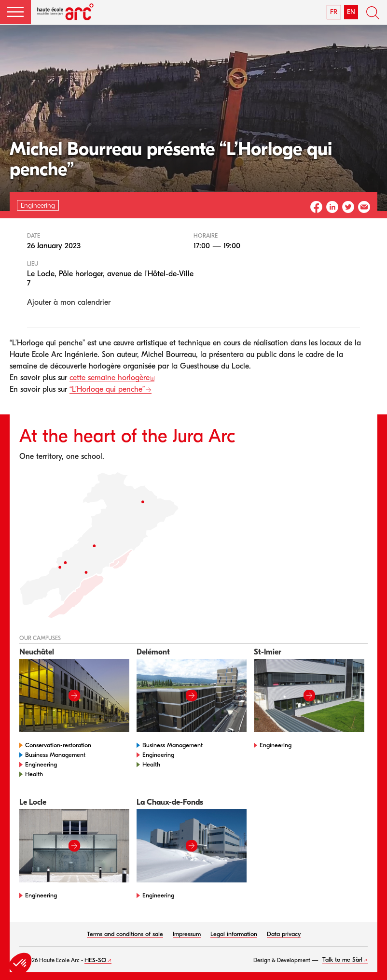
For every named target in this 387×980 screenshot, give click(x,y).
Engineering (41, 764)
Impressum (187, 934)
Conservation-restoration (58, 745)
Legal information (234, 934)
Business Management (55, 755)
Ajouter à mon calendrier (69, 302)
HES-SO (95, 960)
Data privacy (284, 934)
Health (34, 774)
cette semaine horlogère (110, 378)
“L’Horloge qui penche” (107, 389)
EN (351, 12)
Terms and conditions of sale (125, 934)
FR (334, 12)
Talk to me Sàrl (342, 959)
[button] (15, 12)
